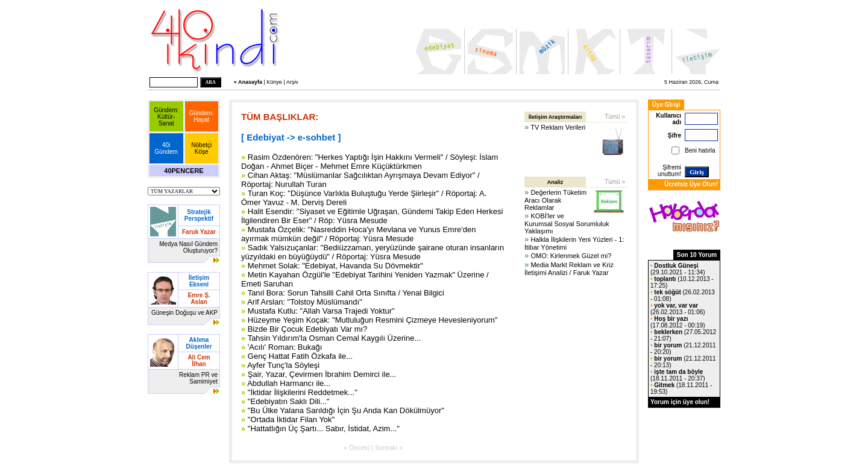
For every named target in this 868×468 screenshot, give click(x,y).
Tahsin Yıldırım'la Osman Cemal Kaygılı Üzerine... (335, 338)
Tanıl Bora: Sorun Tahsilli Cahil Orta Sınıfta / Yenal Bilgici (346, 293)
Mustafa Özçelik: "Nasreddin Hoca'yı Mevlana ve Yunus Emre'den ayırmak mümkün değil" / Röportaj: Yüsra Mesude (358, 234)
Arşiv (292, 82)
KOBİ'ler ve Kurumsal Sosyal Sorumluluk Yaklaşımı (567, 223)
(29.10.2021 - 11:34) (678, 269)
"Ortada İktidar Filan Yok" (291, 419)
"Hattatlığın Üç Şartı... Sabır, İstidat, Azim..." (324, 428)
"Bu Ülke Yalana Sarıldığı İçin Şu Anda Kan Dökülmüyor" (346, 410)
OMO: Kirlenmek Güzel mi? (571, 256)
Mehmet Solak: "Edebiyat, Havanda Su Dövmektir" (335, 266)
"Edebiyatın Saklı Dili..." (289, 401)
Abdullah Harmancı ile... (289, 383)
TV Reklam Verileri (558, 127)
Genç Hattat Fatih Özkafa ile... (300, 356)
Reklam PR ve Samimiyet (198, 378)
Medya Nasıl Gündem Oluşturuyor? (188, 247)
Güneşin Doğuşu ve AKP (184, 313)
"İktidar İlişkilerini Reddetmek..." (303, 392)
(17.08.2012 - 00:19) (678, 322)
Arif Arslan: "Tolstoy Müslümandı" (305, 302)
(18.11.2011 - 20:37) (678, 375)
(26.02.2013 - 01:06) (678, 309)
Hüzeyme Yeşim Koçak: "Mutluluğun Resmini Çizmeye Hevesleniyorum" (373, 320)
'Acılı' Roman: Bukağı (285, 347)
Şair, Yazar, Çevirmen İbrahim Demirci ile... (322, 374)
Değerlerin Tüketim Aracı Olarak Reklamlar (555, 200)
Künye (274, 82)
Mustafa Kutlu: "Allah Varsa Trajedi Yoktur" (321, 311)
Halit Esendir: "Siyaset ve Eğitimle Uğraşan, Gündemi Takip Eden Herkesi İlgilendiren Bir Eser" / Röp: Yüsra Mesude (372, 216)
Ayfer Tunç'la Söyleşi (283, 365)
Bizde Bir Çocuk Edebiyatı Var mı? (307, 329)
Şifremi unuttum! (669, 171)
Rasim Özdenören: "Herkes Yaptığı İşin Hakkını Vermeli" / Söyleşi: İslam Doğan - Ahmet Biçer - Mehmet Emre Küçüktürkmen (370, 162)
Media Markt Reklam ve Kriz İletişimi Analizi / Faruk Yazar (569, 269)
